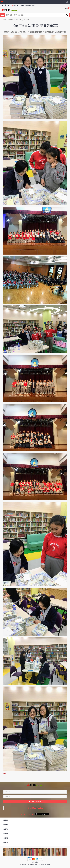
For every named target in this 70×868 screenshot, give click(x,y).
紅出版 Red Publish (35, 804)
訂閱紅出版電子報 (35, 798)
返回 (5, 774)
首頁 (5, 20)
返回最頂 (35, 866)
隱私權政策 (35, 858)
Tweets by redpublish (28, 811)
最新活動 (19, 20)
